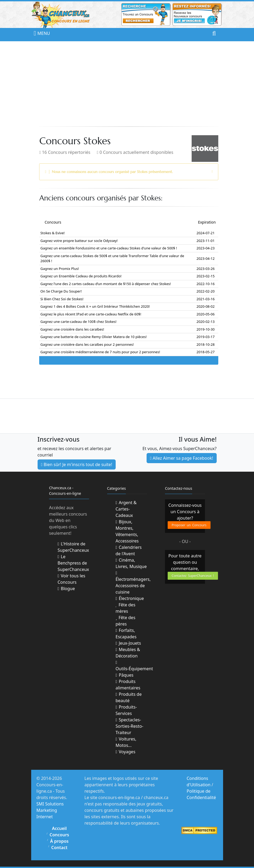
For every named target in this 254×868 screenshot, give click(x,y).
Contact (59, 848)
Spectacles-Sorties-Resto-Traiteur (130, 726)
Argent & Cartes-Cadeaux (126, 509)
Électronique (130, 598)
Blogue (66, 589)
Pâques (125, 675)
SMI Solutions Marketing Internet (50, 810)
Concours (59, 835)
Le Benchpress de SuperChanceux (73, 563)
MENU (39, 33)
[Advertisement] (127, 84)
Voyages (126, 752)
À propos (59, 841)
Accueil (59, 828)
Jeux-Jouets (128, 643)
